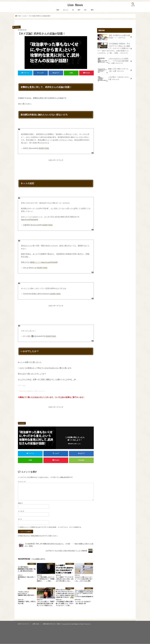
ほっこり (66, 10)
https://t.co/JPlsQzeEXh (30, 220)
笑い (86, 10)
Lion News (75, 5)
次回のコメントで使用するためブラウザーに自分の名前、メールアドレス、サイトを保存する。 (51, 527)
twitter (24, 385)
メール (21, 511)
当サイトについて (23, 624)
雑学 (79, 10)
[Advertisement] (56, 166)
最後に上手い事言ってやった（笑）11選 (113, 70)
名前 (20, 503)
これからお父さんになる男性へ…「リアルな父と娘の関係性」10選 (113, 61)
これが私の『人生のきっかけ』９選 (114, 79)
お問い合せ (36, 624)
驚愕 (92, 10)
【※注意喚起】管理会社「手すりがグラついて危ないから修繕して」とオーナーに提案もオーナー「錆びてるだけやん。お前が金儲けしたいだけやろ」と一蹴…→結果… (114, 48)
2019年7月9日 (42, 268)
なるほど (23, 423)
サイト (20, 519)
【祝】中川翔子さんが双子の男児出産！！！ (114, 37)
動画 (58, 10)
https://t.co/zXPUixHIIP (49, 262)
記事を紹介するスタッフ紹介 (51, 624)
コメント (22, 482)
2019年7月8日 (44, 148)
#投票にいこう (35, 262)
